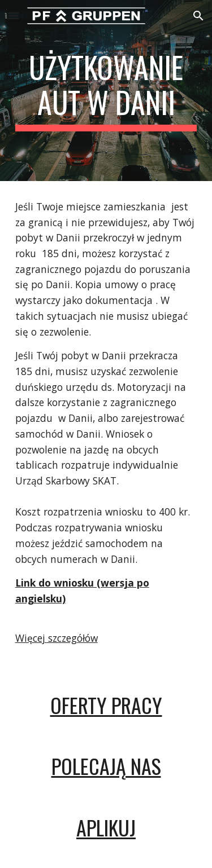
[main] (106, 91)
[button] (14, 16)
